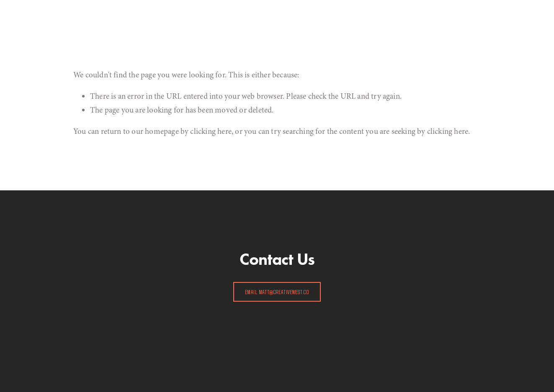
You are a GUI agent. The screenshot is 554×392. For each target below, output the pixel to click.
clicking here (211, 131)
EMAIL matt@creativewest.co (277, 292)
